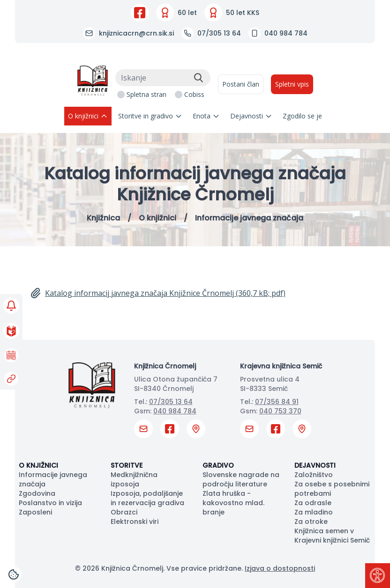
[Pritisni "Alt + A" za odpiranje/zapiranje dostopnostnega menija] (378, 576)
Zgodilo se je (302, 116)
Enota (206, 116)
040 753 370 (280, 411)
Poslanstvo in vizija (50, 503)
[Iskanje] (163, 78)
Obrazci (124, 512)
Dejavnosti (251, 116)
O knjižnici (88, 116)
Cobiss (194, 94)
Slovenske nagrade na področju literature (241, 479)
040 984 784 (175, 411)
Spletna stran (146, 94)
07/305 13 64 (171, 402)
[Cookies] (14, 574)
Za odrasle (313, 503)
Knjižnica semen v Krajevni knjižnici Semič (332, 536)
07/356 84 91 (277, 402)
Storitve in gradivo (150, 116)
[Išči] (198, 78)
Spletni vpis (292, 84)
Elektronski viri (135, 522)
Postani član (241, 84)
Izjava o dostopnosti (280, 568)
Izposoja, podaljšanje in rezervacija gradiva (147, 498)
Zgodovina (37, 493)
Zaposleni (35, 512)
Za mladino (314, 512)
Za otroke (311, 522)
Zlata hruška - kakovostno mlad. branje (233, 503)
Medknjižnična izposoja (134, 479)
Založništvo (314, 475)
